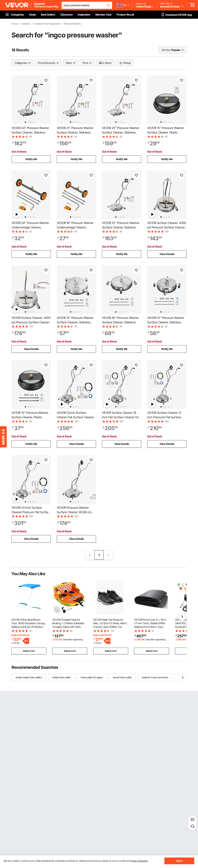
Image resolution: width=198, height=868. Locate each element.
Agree (179, 861)
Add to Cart (29, 651)
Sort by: (166, 50)
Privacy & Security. (139, 861)
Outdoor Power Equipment (47, 24)
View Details (167, 254)
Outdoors (26, 24)
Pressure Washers (72, 24)
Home (14, 24)
